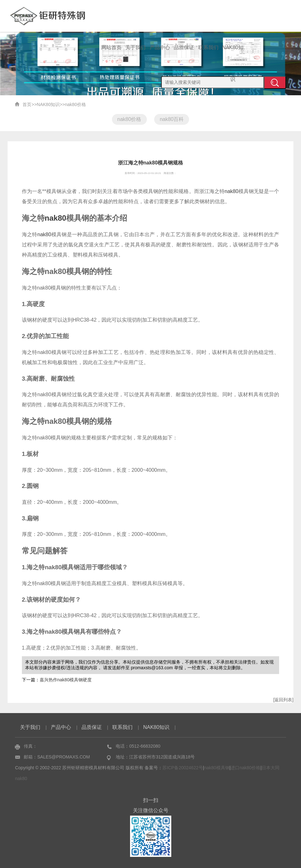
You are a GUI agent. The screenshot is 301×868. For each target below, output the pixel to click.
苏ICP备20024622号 (183, 768)
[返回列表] (283, 700)
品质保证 (184, 47)
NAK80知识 (233, 54)
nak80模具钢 (217, 768)
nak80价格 (75, 104)
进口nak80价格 (245, 768)
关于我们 (135, 47)
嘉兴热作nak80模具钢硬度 (66, 680)
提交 (275, 83)
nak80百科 (172, 119)
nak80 (232, 191)
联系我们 (208, 47)
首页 (27, 104)
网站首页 (111, 47)
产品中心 (160, 47)
